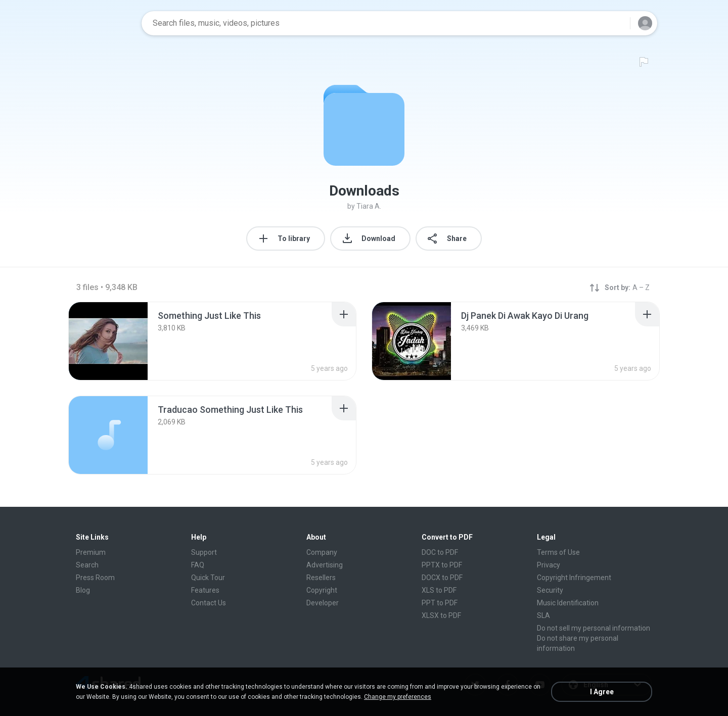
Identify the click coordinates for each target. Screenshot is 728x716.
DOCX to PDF (442, 578)
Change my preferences (398, 697)
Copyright (322, 590)
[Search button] (616, 23)
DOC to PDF (440, 552)
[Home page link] (102, 23)
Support (204, 552)
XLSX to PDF (441, 615)
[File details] (108, 341)
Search (87, 565)
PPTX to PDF (442, 565)
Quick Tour (208, 578)
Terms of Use (558, 552)
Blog (83, 590)
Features (205, 590)
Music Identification (568, 603)
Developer (323, 603)
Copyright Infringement (574, 578)
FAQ (198, 565)
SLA (543, 615)
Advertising (325, 565)
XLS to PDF (439, 590)
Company (322, 552)
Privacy (549, 565)
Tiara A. (369, 206)
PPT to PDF (440, 603)
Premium (91, 552)
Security (550, 590)
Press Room (95, 578)
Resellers (321, 578)
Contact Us (209, 603)
